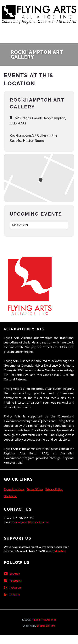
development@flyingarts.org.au (31, 522)
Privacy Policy (54, 489)
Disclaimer (10, 496)
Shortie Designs (46, 626)
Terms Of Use (35, 489)
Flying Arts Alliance (44, 620)
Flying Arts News (14, 489)
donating (61, 551)
